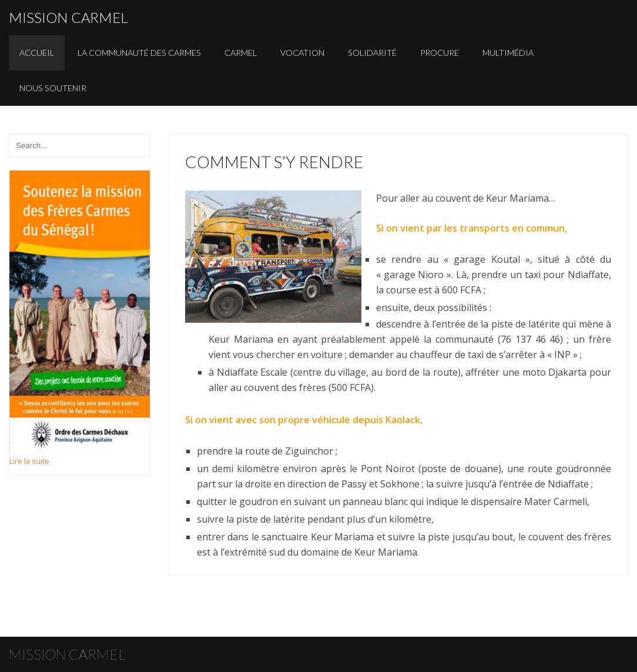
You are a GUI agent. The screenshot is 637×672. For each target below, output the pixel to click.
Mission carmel (68, 17)
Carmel (241, 53)
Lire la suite (29, 461)
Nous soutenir (53, 88)
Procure (440, 53)
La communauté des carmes (139, 53)
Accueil (37, 53)
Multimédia (508, 53)
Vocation (302, 53)
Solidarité (372, 53)
